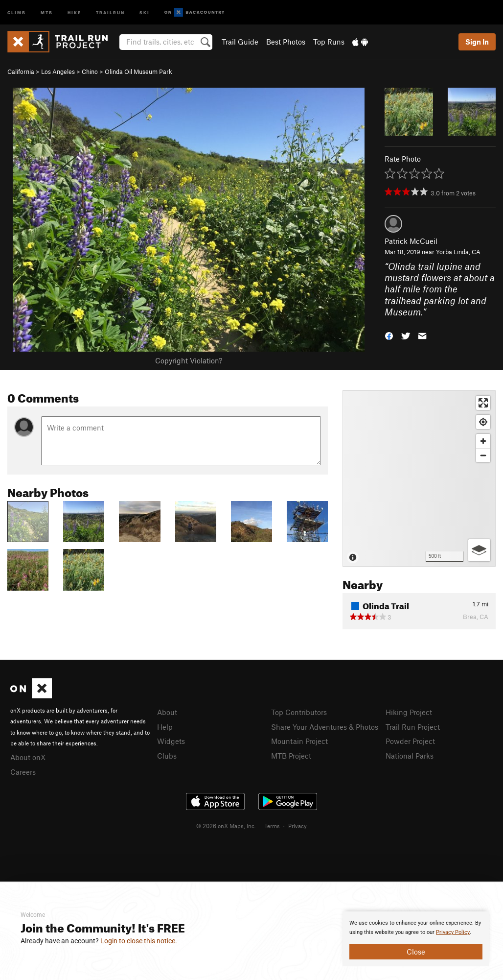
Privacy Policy (453, 932)
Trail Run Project (413, 727)
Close (416, 952)
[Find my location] (483, 422)
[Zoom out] (483, 455)
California (21, 72)
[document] (416, 939)
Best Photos (286, 42)
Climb (17, 12)
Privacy (297, 826)
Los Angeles (58, 72)
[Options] (479, 550)
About (167, 712)
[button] (389, 335)
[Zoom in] (483, 441)
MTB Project (291, 756)
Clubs (167, 756)
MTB (47, 12)
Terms (272, 826)
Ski (145, 12)
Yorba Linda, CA (458, 252)
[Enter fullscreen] (483, 403)
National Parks (410, 756)
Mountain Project (299, 741)
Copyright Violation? (189, 360)
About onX (28, 757)
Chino (90, 72)
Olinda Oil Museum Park (138, 72)
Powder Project (410, 741)
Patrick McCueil (411, 241)
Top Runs (329, 42)
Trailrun (110, 12)
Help (165, 727)
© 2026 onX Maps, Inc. (226, 826)
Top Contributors (299, 712)
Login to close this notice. (139, 941)
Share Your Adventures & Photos (325, 727)
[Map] (419, 478)
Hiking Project (409, 712)
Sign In (477, 42)
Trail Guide (240, 42)
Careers (23, 772)
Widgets (171, 741)
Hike (74, 12)
